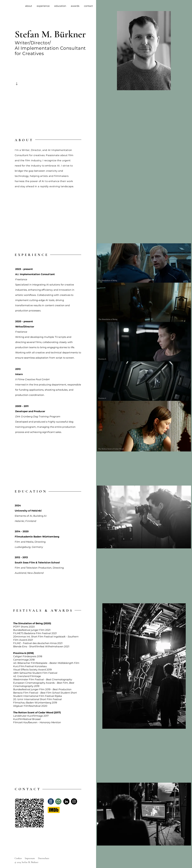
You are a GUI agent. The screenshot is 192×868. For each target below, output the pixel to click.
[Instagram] (74, 801)
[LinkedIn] (66, 801)
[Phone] (51, 801)
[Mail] (58, 801)
